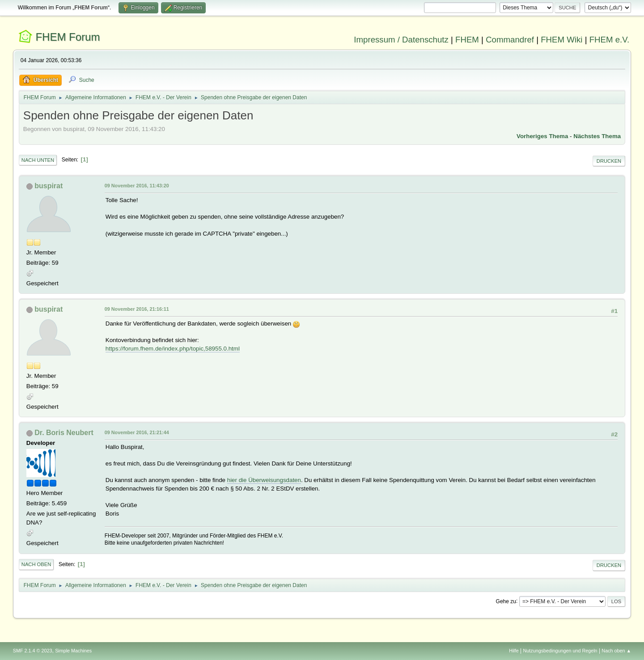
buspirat (49, 186)
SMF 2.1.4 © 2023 (33, 651)
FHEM (467, 40)
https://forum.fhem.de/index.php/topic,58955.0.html (173, 349)
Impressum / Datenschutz (401, 40)
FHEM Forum (68, 37)
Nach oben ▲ (616, 651)
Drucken (609, 161)
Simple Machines (73, 651)
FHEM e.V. (610, 40)
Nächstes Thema (597, 136)
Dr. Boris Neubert (64, 433)
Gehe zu (506, 601)
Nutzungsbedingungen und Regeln (560, 651)
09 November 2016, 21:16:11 (137, 309)
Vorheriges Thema (542, 136)
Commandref (510, 40)
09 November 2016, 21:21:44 (137, 432)
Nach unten (38, 160)
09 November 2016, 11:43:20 (137, 186)
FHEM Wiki (561, 40)
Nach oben (36, 564)
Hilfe (514, 651)
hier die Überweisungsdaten (264, 480)
